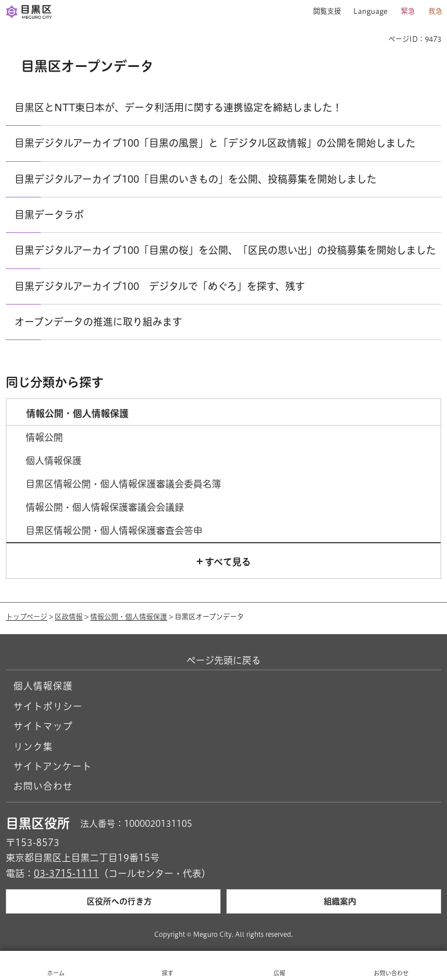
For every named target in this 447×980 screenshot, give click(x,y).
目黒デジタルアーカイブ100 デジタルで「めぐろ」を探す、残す (160, 286)
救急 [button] (435, 11)
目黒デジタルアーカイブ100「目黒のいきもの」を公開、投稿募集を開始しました (196, 179)
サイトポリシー (48, 706)
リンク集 (33, 747)
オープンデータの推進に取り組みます (98, 322)
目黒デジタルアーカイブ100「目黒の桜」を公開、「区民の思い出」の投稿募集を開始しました (225, 250)
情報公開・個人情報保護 (129, 617)
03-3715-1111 (66, 873)
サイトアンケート (53, 766)
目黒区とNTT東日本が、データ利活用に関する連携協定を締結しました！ (178, 107)
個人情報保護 (43, 686)
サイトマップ (43, 726)
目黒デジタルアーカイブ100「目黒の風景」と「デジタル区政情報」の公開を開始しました (215, 143)
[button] (323, 12)
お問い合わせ (43, 786)
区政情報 (69, 617)
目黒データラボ (49, 215)
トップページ (26, 617)
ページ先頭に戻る (223, 660)
